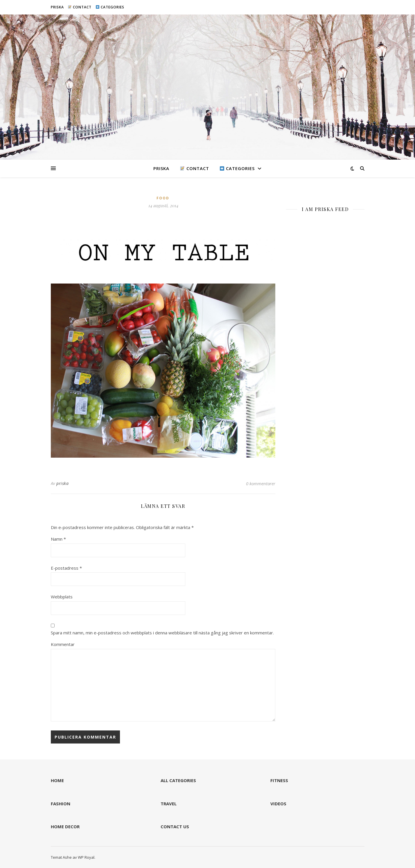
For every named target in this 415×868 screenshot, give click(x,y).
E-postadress (66, 568)
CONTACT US (175, 827)
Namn (58, 539)
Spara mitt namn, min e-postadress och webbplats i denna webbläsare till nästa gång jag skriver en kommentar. (162, 633)
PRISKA (57, 7)
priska (62, 483)
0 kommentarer (261, 483)
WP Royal (86, 857)
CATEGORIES (110, 7)
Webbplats (62, 597)
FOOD (163, 198)
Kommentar (63, 644)
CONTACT (80, 7)
